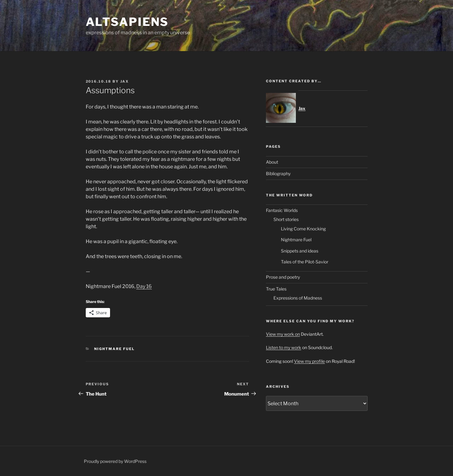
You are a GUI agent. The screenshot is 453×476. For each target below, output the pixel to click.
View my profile (309, 361)
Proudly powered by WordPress (115, 461)
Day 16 (144, 286)
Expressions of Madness (298, 298)
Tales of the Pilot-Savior (305, 262)
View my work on (283, 334)
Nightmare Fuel (114, 349)
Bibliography (278, 173)
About (272, 162)
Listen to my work (284, 347)
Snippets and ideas (300, 251)
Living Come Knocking (303, 229)
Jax (125, 81)
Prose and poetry (283, 277)
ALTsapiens (127, 22)
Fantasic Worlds (282, 210)
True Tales (276, 289)
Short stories (286, 219)
